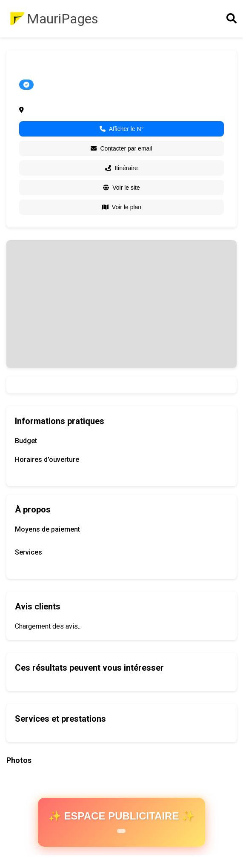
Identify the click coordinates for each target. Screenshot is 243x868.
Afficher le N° (122, 129)
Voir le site (121, 188)
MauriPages (63, 19)
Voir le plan (121, 207)
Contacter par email (121, 148)
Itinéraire (121, 168)
